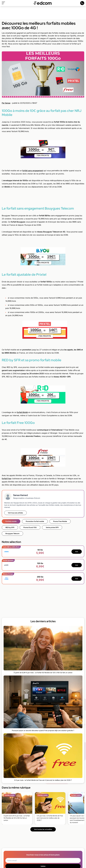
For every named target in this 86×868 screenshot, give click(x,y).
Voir (77, 552)
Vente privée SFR (52, 527)
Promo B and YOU (30, 527)
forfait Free (6, 479)
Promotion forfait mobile (35, 521)
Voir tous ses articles (15, 513)
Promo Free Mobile (60, 521)
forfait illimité (22, 412)
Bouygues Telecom (12, 534)
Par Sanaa (6, 103)
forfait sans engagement (33, 171)
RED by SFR (10, 527)
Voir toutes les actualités (43, 829)
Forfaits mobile (11, 521)
